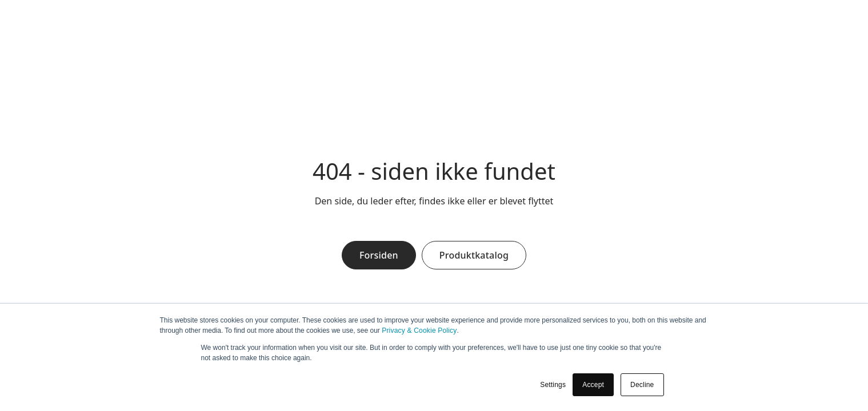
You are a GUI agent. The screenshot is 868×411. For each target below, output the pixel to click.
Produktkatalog (474, 255)
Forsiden (379, 255)
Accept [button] (593, 385)
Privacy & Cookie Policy (419, 331)
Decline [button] (642, 385)
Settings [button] (553, 385)
